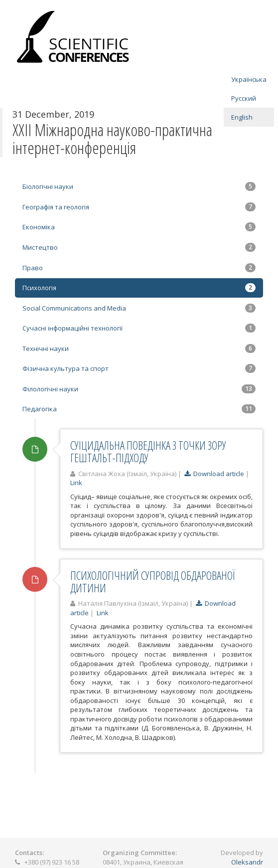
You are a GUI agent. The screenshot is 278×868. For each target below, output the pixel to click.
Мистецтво (139, 247)
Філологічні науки (139, 389)
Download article (214, 474)
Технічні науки (139, 348)
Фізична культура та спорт (139, 368)
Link (76, 483)
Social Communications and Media (139, 308)
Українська (249, 79)
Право (139, 268)
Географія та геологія (139, 207)
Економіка (139, 227)
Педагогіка (139, 409)
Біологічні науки (139, 186)
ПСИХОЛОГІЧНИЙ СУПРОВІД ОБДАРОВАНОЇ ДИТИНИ (153, 582)
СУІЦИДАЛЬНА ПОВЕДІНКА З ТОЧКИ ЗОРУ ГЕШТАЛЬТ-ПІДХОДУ (148, 451)
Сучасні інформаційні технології (139, 328)
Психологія (139, 288)
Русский (244, 98)
